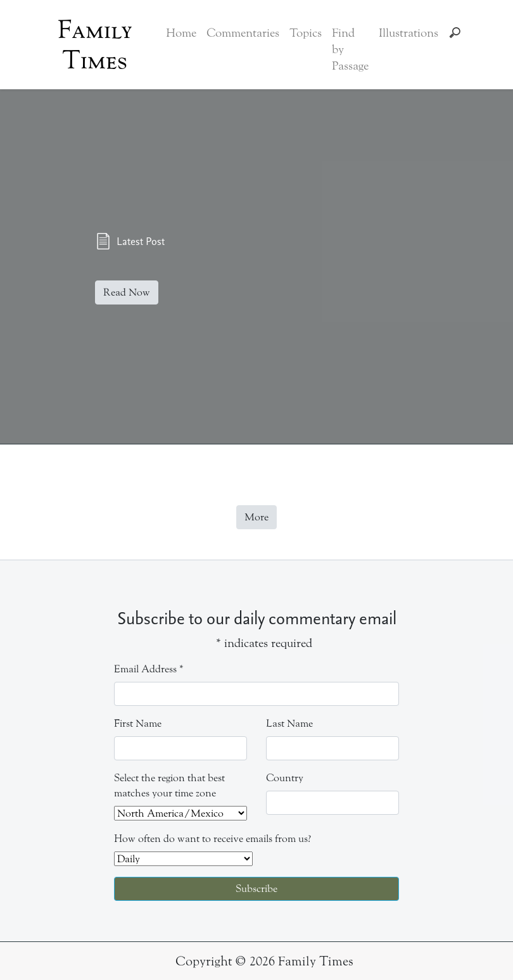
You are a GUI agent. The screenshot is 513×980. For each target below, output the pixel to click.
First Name (138, 723)
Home (181, 33)
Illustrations (408, 33)
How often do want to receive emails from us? (212, 839)
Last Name (289, 723)
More (256, 517)
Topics (306, 33)
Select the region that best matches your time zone (169, 785)
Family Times (95, 45)
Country (285, 778)
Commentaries (243, 33)
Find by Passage (350, 49)
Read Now (127, 292)
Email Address (149, 669)
